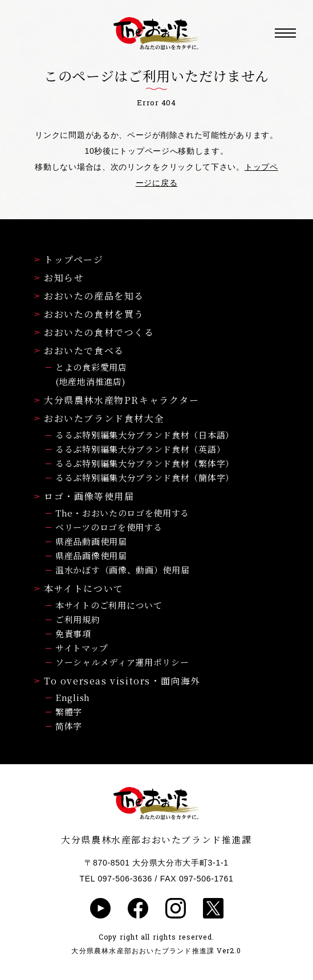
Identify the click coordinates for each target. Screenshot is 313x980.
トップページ (69, 259)
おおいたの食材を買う (89, 314)
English (73, 697)
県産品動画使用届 (91, 541)
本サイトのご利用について (109, 605)
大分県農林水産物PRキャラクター (117, 400)
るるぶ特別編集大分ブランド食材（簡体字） (145, 477)
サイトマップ (82, 648)
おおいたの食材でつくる (94, 332)
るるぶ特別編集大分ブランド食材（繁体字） (145, 463)
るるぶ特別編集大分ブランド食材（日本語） (145, 435)
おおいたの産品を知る (89, 296)
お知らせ (59, 278)
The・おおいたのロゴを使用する (122, 513)
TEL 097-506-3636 (116, 879)
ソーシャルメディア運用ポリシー (122, 662)
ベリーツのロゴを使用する (109, 527)
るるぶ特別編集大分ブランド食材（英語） (140, 449)
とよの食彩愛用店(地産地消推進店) (91, 374)
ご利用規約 (78, 619)
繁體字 (69, 712)
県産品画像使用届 (91, 555)
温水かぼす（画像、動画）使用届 (123, 570)
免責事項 (73, 633)
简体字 (69, 726)
